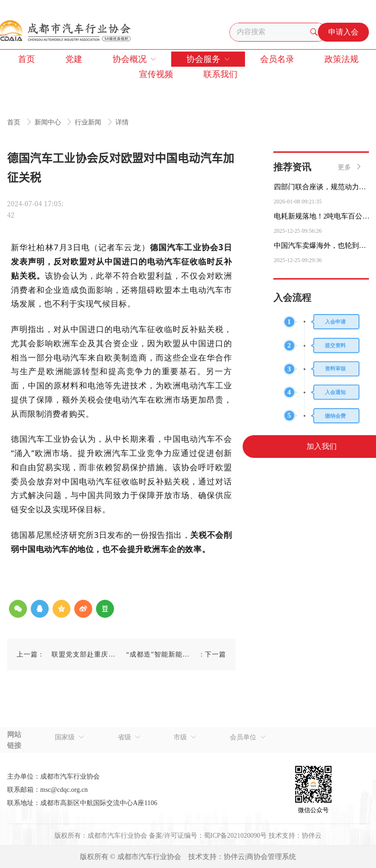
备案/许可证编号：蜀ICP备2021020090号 (208, 836)
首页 (15, 122)
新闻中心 (49, 122)
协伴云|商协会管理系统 (260, 857)
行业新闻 (89, 122)
